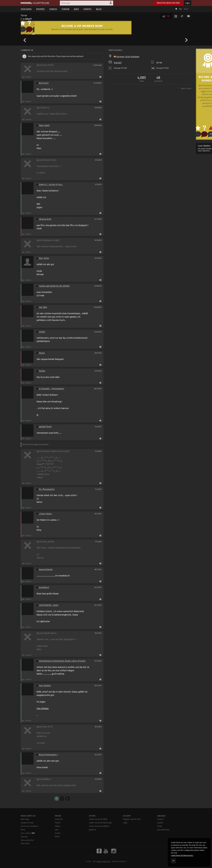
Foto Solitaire (45, 686)
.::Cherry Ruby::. (45, 514)
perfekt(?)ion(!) (45, 427)
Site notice (25, 844)
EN (180, 9)
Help (186, 9)
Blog (99, 9)
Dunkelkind (44, 587)
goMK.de (92, 830)
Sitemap (24, 837)
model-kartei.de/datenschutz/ (182, 855)
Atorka (42, 353)
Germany (121, 57)
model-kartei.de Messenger (101, 823)
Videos (53, 9)
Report (29, 77)
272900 (42, 332)
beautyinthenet (46, 570)
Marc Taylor (44, 258)
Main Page (25, 819)
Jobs (76, 9)
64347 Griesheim (132, 57)
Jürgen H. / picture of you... (51, 185)
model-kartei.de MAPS (98, 819)
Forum (65, 9)
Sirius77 (28, 19)
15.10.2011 (118, 63)
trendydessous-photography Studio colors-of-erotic (62, 661)
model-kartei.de (103, 862)
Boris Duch (44, 83)
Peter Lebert (44, 125)
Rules (23, 830)
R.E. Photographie (47, 489)
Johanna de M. (45, 219)
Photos (41, 9)
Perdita (42, 371)
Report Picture (186, 89)
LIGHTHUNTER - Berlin (49, 605)
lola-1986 (43, 307)
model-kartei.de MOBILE (99, 826)
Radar (57, 837)
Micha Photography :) (48, 755)
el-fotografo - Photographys (51, 389)
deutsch (161, 819)
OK (173, 861)
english (160, 823)
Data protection (27, 840)
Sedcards (26, 9)
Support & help (27, 823)
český (160, 826)
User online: (28, 833)
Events (88, 9)
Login (188, 3)
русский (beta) (163, 830)
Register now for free (168, 3)
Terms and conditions (30, 826)
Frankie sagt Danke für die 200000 (54, 286)
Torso (24, 15)
